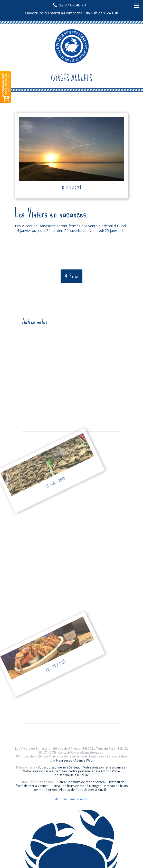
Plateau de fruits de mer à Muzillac (84, 790)
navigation (137, 6)
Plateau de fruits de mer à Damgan (76, 786)
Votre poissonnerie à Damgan (45, 771)
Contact (84, 799)
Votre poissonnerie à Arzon (89, 771)
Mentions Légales (66, 799)
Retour (74, 276)
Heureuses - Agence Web (74, 760)
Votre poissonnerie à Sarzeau (59, 767)
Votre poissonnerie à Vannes (104, 767)
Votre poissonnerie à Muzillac (87, 773)
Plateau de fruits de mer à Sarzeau (82, 782)
